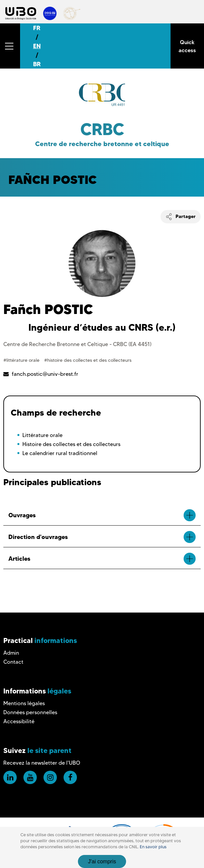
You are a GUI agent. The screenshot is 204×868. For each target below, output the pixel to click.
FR (37, 28)
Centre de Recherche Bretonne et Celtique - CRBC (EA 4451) (77, 344)
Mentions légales (24, 703)
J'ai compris (102, 861)
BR (37, 64)
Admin (11, 653)
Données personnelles (30, 712)
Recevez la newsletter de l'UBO (42, 763)
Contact (13, 662)
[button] (10, 46)
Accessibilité (19, 721)
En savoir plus (153, 847)
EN (37, 46)
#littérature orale (22, 360)
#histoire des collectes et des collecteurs (88, 360)
